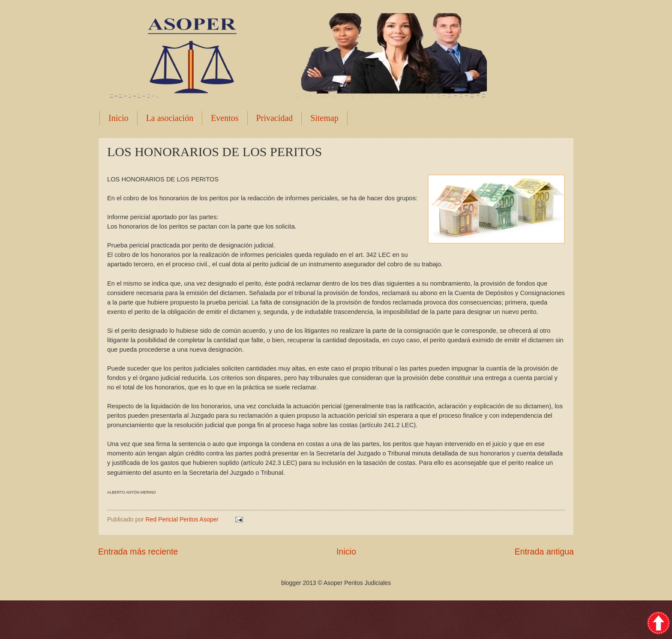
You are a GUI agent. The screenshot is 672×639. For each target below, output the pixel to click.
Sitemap (324, 118)
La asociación (170, 118)
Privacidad (275, 118)
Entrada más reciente (138, 552)
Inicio (118, 118)
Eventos (225, 118)
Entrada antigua (544, 552)
